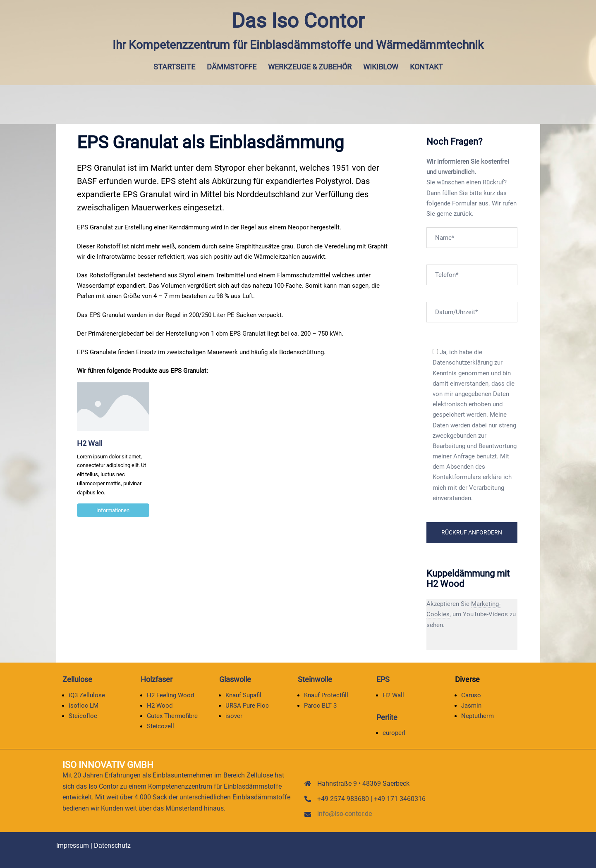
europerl (394, 733)
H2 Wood (160, 706)
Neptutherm (478, 716)
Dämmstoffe (232, 67)
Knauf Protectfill (326, 695)
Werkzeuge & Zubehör (310, 67)
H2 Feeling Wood (170, 695)
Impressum (73, 845)
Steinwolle (315, 679)
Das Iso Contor (298, 21)
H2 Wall (90, 443)
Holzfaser (157, 679)
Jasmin (471, 706)
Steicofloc (83, 716)
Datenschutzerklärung (463, 362)
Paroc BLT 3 (320, 706)
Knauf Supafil (243, 695)
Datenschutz (112, 845)
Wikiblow (381, 67)
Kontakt (426, 67)
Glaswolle (235, 679)
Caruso (471, 695)
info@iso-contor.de (345, 814)
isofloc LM (84, 706)
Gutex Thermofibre (172, 716)
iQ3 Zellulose (87, 695)
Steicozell (160, 726)
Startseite (174, 67)
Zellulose (77, 679)
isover (234, 716)
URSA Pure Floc (247, 706)
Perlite (387, 717)
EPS (383, 679)
